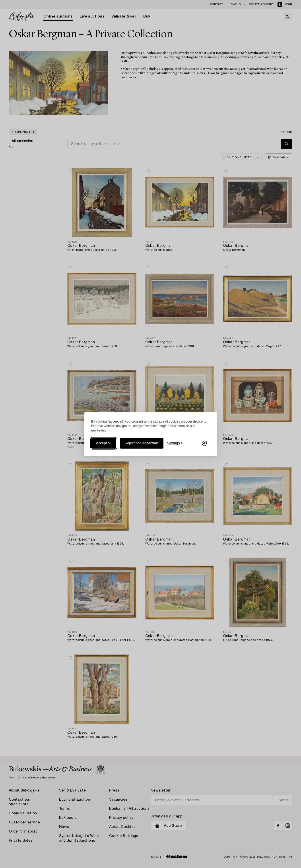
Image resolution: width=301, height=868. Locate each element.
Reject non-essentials (142, 443)
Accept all (104, 443)
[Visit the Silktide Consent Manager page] (205, 443)
